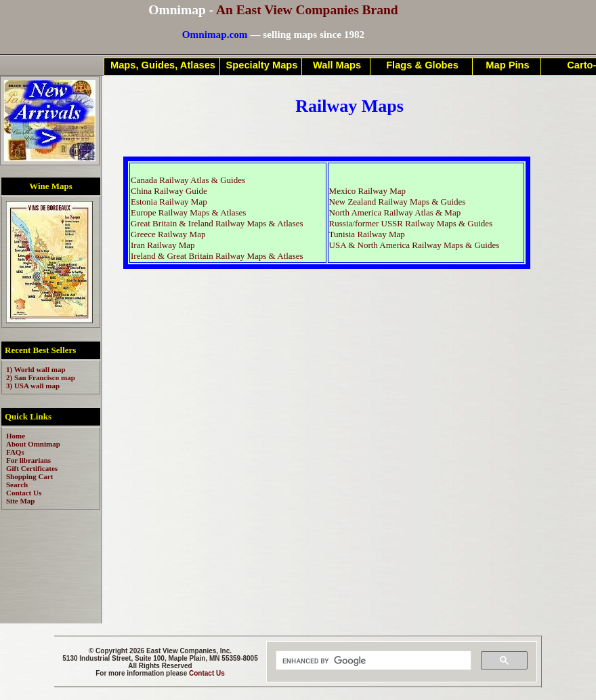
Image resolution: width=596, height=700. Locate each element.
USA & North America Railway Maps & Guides (414, 245)
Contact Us (207, 673)
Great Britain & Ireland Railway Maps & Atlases (217, 223)
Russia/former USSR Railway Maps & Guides (411, 223)
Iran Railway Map (163, 245)
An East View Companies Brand (307, 10)
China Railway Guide (169, 191)
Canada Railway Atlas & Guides (188, 180)
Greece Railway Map (168, 234)
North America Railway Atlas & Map (395, 212)
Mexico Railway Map (367, 191)
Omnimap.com (215, 34)
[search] (372, 661)
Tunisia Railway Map (367, 234)
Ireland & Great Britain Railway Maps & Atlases (217, 256)
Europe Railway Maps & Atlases (188, 212)
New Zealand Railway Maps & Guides (398, 202)
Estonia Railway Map (169, 202)
